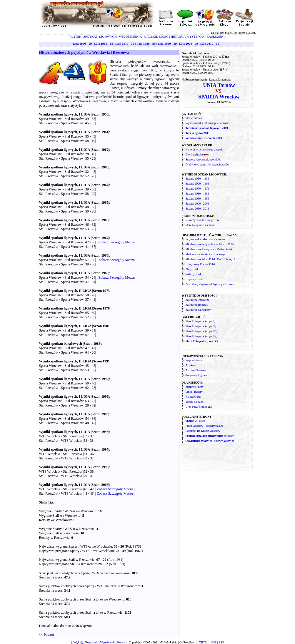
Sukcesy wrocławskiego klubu (204, 159)
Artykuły (191, 365)
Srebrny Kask (194, 274)
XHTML (204, 642)
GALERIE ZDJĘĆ (156, 36)
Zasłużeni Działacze (197, 300)
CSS (214, 642)
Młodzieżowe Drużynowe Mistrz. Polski (209, 249)
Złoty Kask (192, 269)
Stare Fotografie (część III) (201, 331)
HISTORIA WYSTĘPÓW (187, 36)
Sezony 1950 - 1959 (197, 179)
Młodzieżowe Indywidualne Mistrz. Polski (211, 244)
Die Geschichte (195, 154)
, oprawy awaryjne (210, 441)
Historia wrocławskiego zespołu (204, 149)
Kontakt (122, 642)
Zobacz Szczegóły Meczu (117, 242)
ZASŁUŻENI (216, 36)
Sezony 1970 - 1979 (197, 189)
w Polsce (195, 421)
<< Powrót (47, 635)
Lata (82, 44)
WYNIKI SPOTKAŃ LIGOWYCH (94, 36)
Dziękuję (78, 642)
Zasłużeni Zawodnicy (198, 310)
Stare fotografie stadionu (200, 225)
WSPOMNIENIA (130, 36)
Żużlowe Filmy (195, 387)
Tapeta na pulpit (195, 402)
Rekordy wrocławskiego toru (203, 220)
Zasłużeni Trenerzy (197, 305)
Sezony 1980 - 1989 (197, 194)
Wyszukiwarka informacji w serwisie (207, 123)
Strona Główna (194, 118)
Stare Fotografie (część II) (201, 326)
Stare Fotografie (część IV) (202, 336)
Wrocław (203, 431)
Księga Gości (194, 397)
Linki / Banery (194, 392)
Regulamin (92, 642)
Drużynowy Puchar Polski (201, 264)
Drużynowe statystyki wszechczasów (207, 164)
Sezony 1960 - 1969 (197, 184)
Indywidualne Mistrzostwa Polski (205, 239)
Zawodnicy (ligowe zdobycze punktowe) (210, 284)
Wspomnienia (194, 360)
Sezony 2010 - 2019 (197, 209)
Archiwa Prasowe (196, 370)
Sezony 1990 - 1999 (197, 199)
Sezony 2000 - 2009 (197, 204)
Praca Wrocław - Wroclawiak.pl (204, 426)
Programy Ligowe (196, 375)
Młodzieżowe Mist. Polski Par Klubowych (211, 259)
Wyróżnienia (108, 642)
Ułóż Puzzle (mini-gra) (199, 407)
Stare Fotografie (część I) (200, 321)
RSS (221, 642)
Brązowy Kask (194, 279)
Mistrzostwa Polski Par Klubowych (206, 254)
